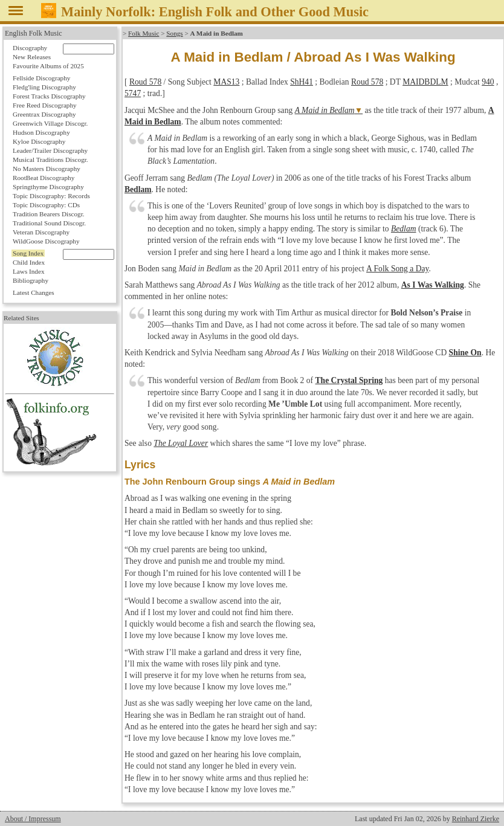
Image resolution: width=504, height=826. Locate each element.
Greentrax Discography (44, 114)
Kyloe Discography (39, 141)
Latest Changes (34, 292)
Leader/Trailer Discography (50, 150)
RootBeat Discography (44, 178)
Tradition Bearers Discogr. (49, 214)
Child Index (29, 262)
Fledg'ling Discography (44, 87)
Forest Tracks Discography (49, 96)
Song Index (28, 253)
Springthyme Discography (48, 187)
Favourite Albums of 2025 (48, 66)
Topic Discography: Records (51, 196)
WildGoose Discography (46, 241)
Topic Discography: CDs (46, 205)
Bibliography (31, 280)
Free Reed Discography (45, 105)
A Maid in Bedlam (325, 110)
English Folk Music (34, 33)
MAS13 (226, 82)
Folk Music (144, 33)
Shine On (465, 353)
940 (488, 82)
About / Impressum (33, 819)
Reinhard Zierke (476, 819)
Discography (30, 48)
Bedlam (138, 189)
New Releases (32, 57)
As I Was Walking (433, 285)
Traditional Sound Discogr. (49, 223)
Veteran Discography (41, 232)
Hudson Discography (41, 132)
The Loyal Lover (181, 443)
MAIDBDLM (425, 82)
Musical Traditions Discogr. (50, 160)
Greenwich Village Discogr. (50, 123)
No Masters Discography (47, 169)
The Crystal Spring (349, 380)
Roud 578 (145, 82)
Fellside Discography (41, 78)
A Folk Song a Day (397, 269)
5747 (133, 93)
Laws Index (29, 271)
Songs (174, 33)
